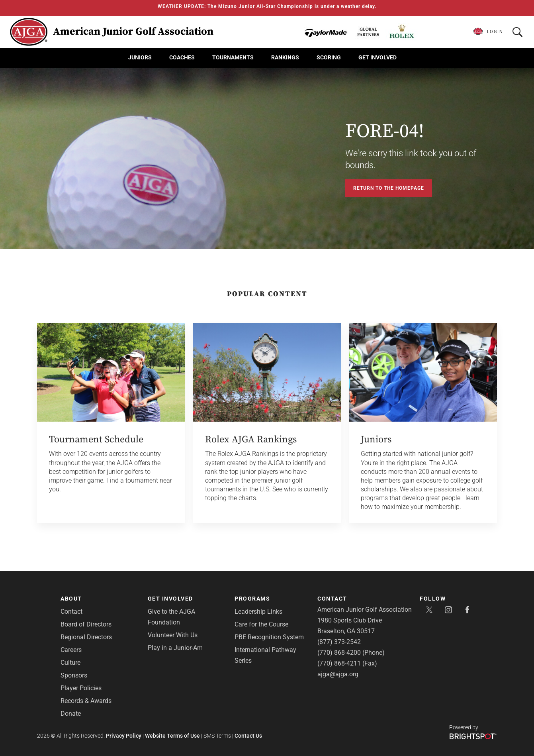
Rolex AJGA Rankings (251, 440)
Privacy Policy (124, 736)
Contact (71, 612)
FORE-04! (385, 132)
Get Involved (378, 57)
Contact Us (248, 736)
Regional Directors (86, 637)
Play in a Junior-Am (175, 648)
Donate (71, 714)
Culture (70, 663)
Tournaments (233, 57)
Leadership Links (258, 612)
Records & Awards (86, 701)
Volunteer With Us (173, 635)
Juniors (140, 57)
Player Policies (81, 688)
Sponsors (74, 675)
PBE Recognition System (269, 637)
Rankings (285, 57)
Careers (71, 650)
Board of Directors (86, 624)
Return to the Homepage (389, 188)
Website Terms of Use (172, 736)
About (71, 599)
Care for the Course (261, 624)
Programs (252, 599)
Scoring (329, 57)
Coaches (182, 57)
